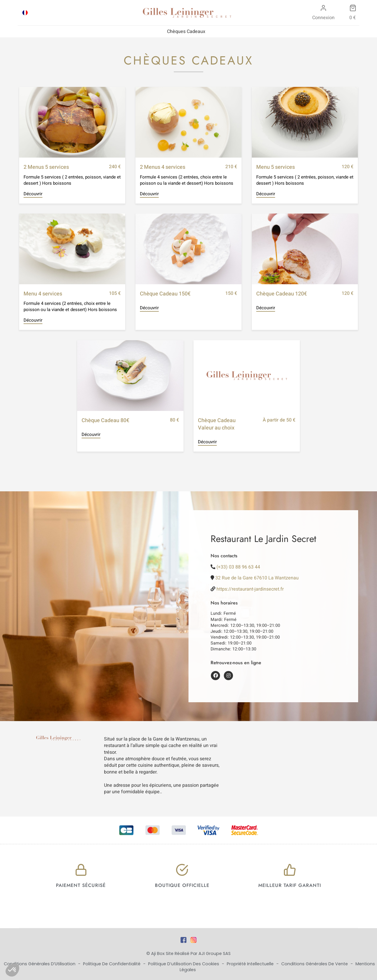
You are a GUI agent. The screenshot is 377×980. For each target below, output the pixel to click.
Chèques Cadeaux (186, 32)
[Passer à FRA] (25, 13)
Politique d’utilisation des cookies (184, 964)
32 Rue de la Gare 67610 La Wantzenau (257, 578)
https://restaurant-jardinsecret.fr (250, 589)
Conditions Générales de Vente (315, 964)
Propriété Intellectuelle (251, 964)
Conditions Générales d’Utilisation (40, 964)
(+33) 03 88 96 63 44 (238, 567)
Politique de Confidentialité (112, 964)
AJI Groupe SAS (215, 953)
